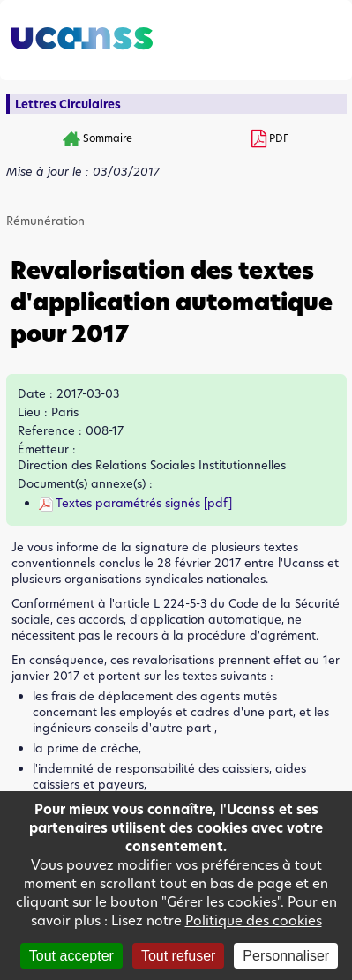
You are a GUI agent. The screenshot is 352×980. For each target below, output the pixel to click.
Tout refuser (178, 956)
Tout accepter (71, 956)
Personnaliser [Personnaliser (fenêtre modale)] (286, 956)
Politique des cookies (254, 920)
